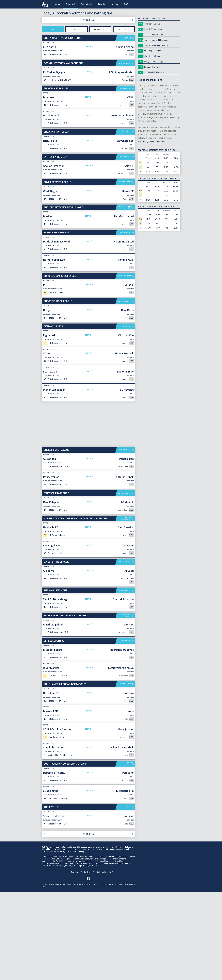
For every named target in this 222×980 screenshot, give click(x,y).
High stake (124, 29)
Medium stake (100, 29)
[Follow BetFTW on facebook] (88, 966)
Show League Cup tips (127, 63)
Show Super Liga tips (127, 729)
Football (70, 4)
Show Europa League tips (126, 389)
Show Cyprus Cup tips (127, 157)
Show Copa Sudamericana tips (128, 851)
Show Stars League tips (126, 649)
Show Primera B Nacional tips (129, 38)
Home (57, 4)
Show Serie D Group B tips (126, 581)
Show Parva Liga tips (127, 88)
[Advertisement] (88, 201)
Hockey (114, 4)
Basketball (86, 4)
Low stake (77, 29)
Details (88, 47)
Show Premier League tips (127, 226)
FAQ (126, 4)
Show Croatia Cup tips (127, 132)
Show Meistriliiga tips (127, 276)
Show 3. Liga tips (129, 414)
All (53, 29)
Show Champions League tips (126, 364)
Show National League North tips (126, 251)
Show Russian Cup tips (127, 678)
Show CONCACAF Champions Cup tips (128, 606)
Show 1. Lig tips (129, 895)
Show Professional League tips (128, 703)
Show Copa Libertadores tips (126, 772)
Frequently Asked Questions (151, 141)
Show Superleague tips (126, 538)
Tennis (101, 4)
